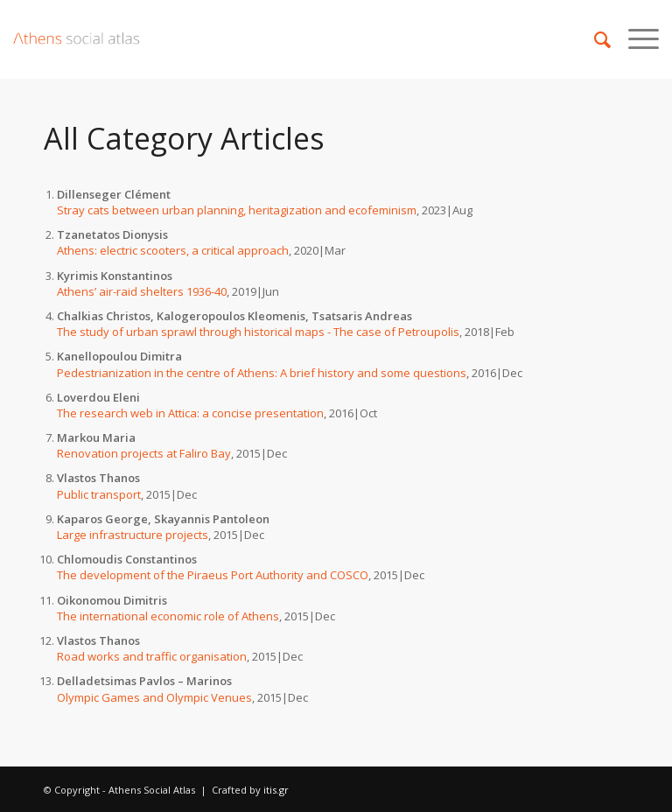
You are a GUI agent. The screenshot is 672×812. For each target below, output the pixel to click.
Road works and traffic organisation (152, 656)
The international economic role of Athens (168, 616)
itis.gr (276, 790)
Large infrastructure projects (133, 535)
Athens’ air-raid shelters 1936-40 (142, 291)
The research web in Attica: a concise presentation (190, 413)
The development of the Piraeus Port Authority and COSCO (213, 575)
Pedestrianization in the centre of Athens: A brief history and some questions (262, 373)
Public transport (99, 494)
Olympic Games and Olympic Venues (154, 697)
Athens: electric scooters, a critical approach (173, 250)
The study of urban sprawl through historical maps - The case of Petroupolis (258, 332)
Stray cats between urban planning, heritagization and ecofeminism (237, 210)
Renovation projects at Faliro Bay (144, 453)
